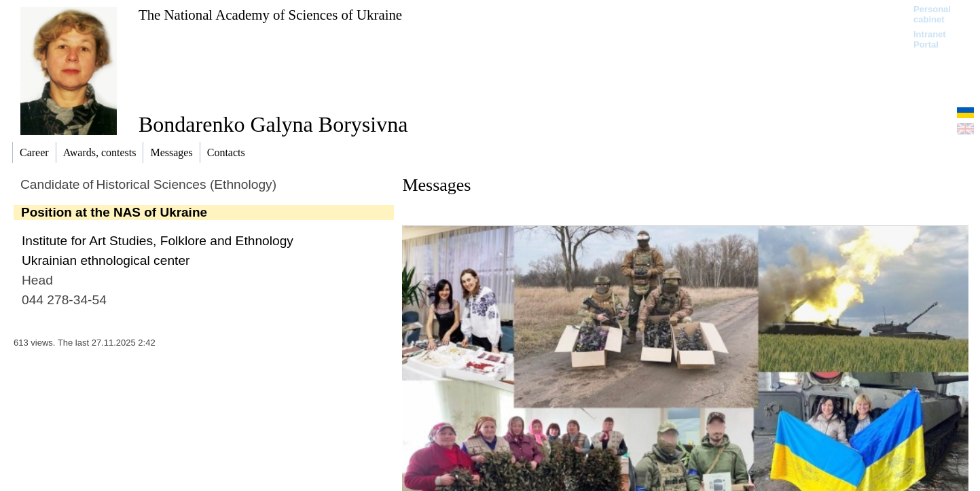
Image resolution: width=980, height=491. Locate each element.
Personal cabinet (932, 14)
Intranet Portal (930, 39)
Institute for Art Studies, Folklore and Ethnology (158, 241)
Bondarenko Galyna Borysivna (273, 124)
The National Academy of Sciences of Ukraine (270, 15)
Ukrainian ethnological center (106, 260)
